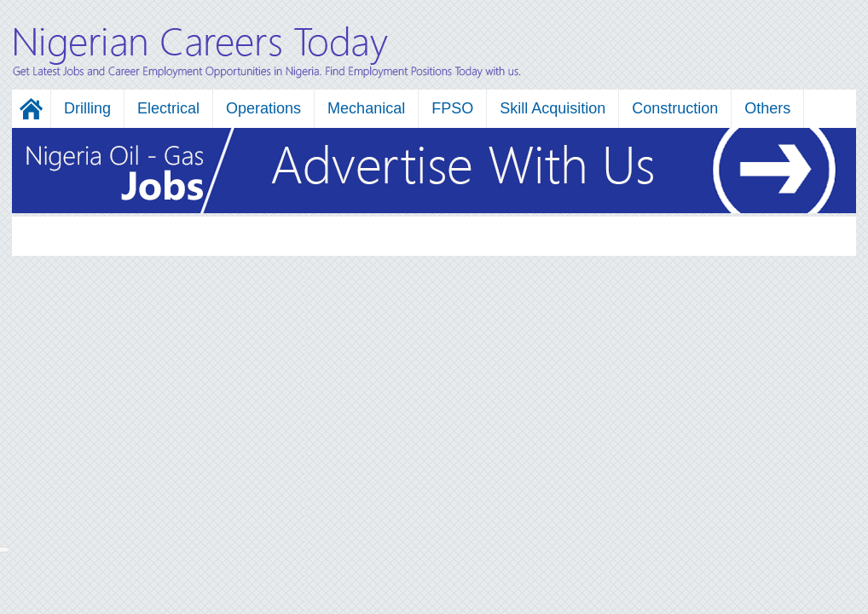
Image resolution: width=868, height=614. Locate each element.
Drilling (87, 108)
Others (767, 108)
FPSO (452, 108)
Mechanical (366, 108)
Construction (675, 108)
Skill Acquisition (553, 108)
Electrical (168, 108)
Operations (263, 108)
